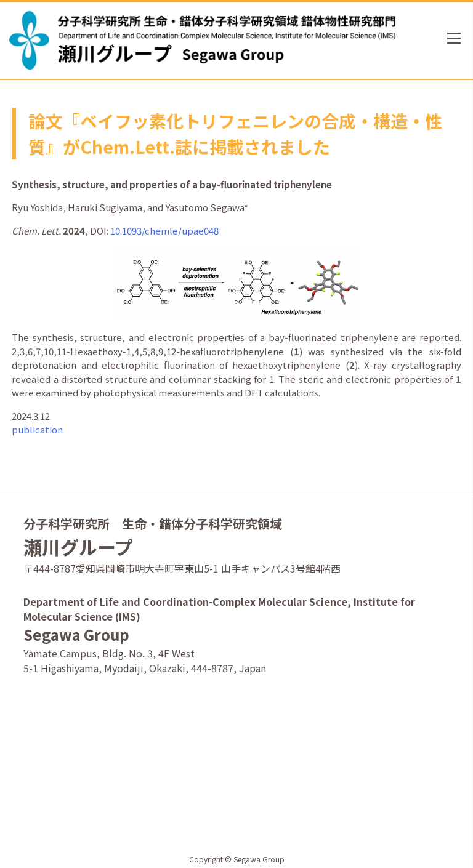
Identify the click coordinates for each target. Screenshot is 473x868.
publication (37, 429)
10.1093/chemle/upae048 (164, 231)
